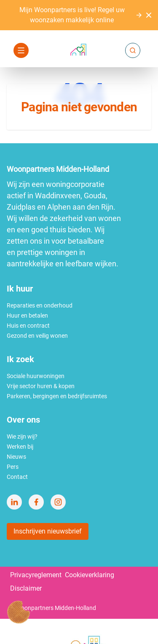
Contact (17, 477)
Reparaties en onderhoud (40, 305)
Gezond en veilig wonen (37, 336)
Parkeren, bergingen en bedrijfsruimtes (57, 396)
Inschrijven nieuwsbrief (48, 531)
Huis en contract (28, 326)
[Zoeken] (133, 50)
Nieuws (16, 457)
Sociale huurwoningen (36, 376)
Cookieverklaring (90, 575)
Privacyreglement (36, 575)
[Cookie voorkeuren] (19, 612)
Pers (13, 467)
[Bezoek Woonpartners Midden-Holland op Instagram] (58, 502)
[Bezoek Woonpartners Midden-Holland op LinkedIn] (14, 502)
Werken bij (20, 447)
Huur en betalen (27, 315)
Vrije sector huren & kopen (41, 386)
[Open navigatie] (21, 50)
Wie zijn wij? (22, 436)
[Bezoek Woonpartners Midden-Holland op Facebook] (36, 502)
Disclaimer (26, 588)
